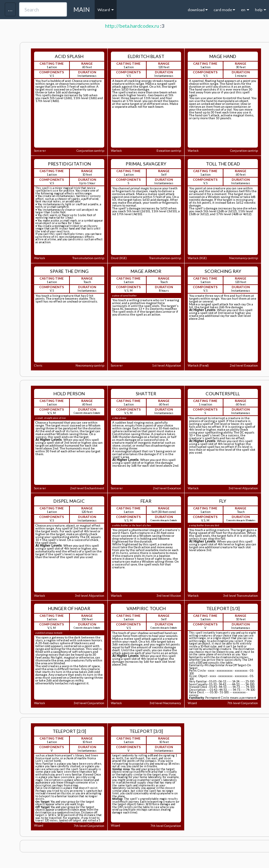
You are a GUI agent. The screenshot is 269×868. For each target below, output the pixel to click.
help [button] (261, 10)
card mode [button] (224, 10)
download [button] (198, 10)
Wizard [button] (106, 10)
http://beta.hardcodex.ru (132, 26)
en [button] (245, 10)
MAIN (82, 9)
